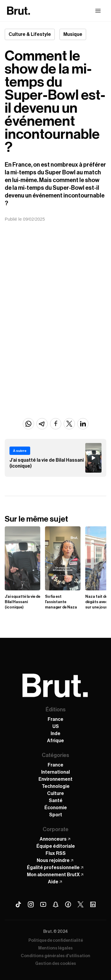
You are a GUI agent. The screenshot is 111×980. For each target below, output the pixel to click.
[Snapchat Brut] (56, 904)
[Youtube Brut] (43, 904)
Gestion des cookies (56, 964)
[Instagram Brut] (31, 904)
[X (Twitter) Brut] (81, 904)
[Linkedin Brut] (93, 904)
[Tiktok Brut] (18, 904)
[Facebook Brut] (68, 904)
